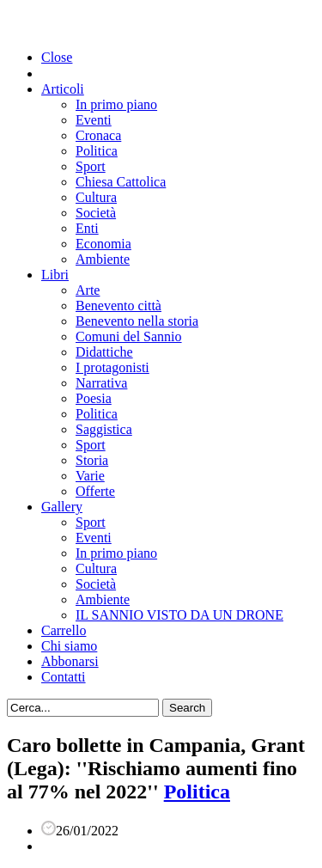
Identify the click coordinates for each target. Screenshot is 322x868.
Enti (87, 228)
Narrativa (101, 383)
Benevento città (118, 306)
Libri (55, 275)
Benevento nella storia (137, 321)
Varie (90, 476)
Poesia (94, 398)
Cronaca (98, 135)
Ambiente (103, 259)
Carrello (64, 630)
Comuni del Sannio (129, 336)
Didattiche (104, 352)
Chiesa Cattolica (121, 182)
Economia (103, 244)
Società (96, 213)
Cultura (96, 197)
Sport (91, 166)
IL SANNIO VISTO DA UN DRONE (179, 615)
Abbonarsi (70, 661)
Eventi (94, 120)
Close (57, 57)
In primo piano (116, 104)
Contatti (64, 677)
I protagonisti (112, 367)
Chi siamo (69, 646)
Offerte (95, 491)
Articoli (63, 89)
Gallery (62, 507)
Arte (88, 290)
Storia (92, 460)
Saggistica (104, 429)
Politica (97, 151)
